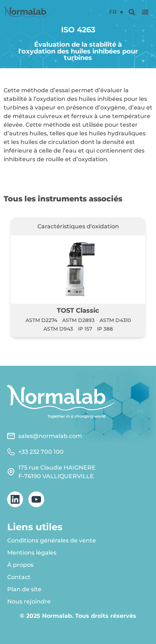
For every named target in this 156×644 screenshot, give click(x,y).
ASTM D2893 (78, 320)
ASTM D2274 (41, 320)
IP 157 (85, 329)
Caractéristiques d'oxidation (78, 226)
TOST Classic (78, 310)
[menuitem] (116, 12)
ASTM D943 (58, 329)
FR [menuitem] (113, 12)
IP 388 (105, 329)
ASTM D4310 (115, 320)
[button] (145, 12)
